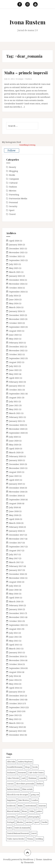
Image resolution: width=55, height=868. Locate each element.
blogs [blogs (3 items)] (27, 767)
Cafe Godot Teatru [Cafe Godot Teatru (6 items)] (36, 773)
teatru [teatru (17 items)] (9, 828)
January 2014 (16, 692)
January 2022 (16, 386)
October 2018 (16, 496)
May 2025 (14, 268)
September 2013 (17, 707)
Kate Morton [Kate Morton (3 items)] (24, 800)
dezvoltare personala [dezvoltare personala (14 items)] (25, 784)
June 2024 (14, 299)
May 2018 (14, 515)
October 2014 (16, 664)
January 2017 (16, 570)
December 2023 (17, 315)
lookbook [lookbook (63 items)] (11, 806)
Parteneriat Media (18, 198)
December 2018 (17, 488)
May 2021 (14, 409)
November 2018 (17, 492)
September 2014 (17, 668)
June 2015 (14, 637)
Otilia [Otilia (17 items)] (32, 811)
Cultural (13, 183)
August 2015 (15, 629)
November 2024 (17, 284)
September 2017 (17, 547)
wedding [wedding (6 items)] (39, 839)
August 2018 (15, 503)
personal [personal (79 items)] (22, 817)
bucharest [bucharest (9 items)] (11, 773)
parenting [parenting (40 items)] (11, 817)
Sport (12, 210)
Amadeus (47, 859)
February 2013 (16, 727)
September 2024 (17, 292)
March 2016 (15, 601)
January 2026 (16, 245)
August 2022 (15, 362)
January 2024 (16, 311)
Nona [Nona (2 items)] (24, 811)
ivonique (20, 79)
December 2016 (17, 574)
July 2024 (14, 296)
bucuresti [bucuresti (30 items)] (22, 773)
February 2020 (16, 456)
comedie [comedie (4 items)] (43, 778)
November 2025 (17, 252)
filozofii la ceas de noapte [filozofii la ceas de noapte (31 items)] (18, 795)
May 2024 (14, 303)
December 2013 (17, 696)
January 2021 (16, 421)
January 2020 (16, 460)
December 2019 (17, 464)
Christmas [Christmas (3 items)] (32, 778)
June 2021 (14, 405)
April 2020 (14, 448)
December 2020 (17, 425)
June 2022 (14, 370)
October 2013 (16, 703)
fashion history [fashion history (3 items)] (13, 789)
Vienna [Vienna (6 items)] (30, 839)
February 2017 (16, 566)
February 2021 (16, 417)
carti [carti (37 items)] (24, 778)
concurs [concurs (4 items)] (10, 784)
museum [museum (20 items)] (42, 806)
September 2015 (17, 625)
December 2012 (17, 735)
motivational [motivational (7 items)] (31, 806)
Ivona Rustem (27, 22)
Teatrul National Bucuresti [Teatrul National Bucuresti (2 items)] (18, 833)
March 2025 (15, 272)
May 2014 (14, 684)
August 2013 (15, 711)
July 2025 (14, 264)
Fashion (29, 79)
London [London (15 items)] (35, 800)
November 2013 (17, 699)
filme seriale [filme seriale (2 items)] (27, 789)
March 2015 (15, 648)
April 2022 (14, 378)
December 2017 (17, 535)
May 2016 (14, 594)
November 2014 (17, 660)
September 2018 (17, 499)
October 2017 (16, 543)
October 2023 (16, 323)
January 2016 (16, 609)
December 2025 (17, 248)
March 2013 (15, 723)
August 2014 (15, 672)
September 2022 (17, 358)
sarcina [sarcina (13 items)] (29, 822)
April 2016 (14, 598)
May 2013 (14, 719)
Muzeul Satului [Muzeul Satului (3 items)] (13, 811)
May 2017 (14, 558)
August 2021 (15, 397)
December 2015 (17, 613)
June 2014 (14, 680)
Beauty (13, 167)
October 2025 (16, 256)
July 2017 (14, 554)
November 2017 (17, 539)
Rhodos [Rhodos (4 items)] (20, 822)
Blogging (14, 171)
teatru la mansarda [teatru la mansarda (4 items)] (22, 828)
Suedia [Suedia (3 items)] (45, 822)
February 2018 (16, 527)
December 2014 (17, 656)
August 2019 (15, 472)
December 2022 (17, 346)
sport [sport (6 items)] (37, 822)
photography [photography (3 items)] (34, 817)
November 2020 (17, 429)
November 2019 (17, 468)
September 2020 (17, 433)
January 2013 (16, 731)
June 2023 (14, 335)
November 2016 (17, 578)
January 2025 (16, 276)
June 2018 (14, 511)
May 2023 (14, 339)
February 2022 (16, 382)
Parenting (14, 194)
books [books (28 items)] (35, 767)
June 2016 (14, 590)
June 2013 (14, 715)
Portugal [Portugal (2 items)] (11, 822)
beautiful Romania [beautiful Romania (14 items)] (15, 767)
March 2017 (15, 562)
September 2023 (17, 327)
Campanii (14, 179)
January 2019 (16, 484)
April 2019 (14, 480)
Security (13, 206)
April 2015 (14, 645)
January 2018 (16, 531)
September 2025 (17, 260)
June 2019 (14, 476)
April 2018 (14, 519)
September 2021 (17, 394)
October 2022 (16, 354)
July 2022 (14, 366)
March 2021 (15, 413)
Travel (12, 214)
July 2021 (14, 401)
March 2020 (15, 452)
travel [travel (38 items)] (34, 833)
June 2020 (14, 441)
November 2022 (17, 350)
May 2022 (14, 374)
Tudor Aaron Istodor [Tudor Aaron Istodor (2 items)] (16, 839)
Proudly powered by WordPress (18, 859)
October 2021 (16, 390)
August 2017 (15, 550)
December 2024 (17, 280)
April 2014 (14, 688)
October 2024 (16, 288)
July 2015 (14, 633)
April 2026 (14, 241)
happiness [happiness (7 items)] (11, 800)
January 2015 (16, 652)
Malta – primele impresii (26, 73)
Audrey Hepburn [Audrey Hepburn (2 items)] (25, 762)
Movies (13, 191)
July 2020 (14, 437)
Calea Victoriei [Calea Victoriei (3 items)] (13, 778)
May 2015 (14, 641)
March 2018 (15, 523)
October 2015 (16, 621)
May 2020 (14, 445)
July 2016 (14, 586)
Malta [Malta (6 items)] (20, 806)
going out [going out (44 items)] (35, 795)
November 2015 (17, 617)
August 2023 (15, 331)
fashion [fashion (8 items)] (40, 784)
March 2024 (15, 307)
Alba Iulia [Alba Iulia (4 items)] (11, 762)
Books (12, 175)
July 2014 (14, 676)
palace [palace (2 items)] (39, 811)
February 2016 (16, 605)
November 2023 (17, 319)
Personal (14, 202)
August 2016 (15, 582)
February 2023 (16, 343)
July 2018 (14, 507)
